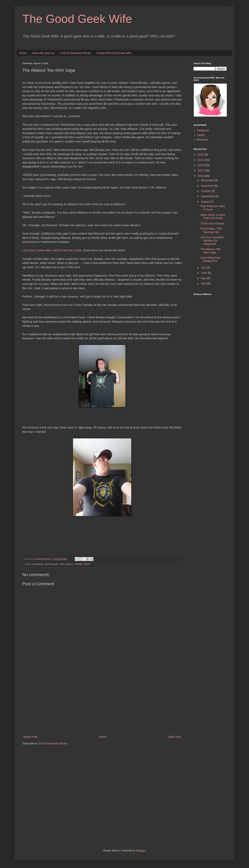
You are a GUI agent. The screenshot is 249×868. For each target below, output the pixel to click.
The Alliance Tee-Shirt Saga (211, 251)
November (208, 186)
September (208, 196)
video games (66, 564)
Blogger (141, 851)
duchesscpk (52, 564)
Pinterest (202, 140)
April (204, 284)
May (204, 278)
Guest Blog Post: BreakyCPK (211, 259)
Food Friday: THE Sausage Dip (211, 230)
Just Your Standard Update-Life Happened (212, 241)
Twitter (201, 135)
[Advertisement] (102, 702)
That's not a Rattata (212, 223)
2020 (201, 154)
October (206, 191)
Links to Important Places (76, 53)
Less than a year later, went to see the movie (52, 250)
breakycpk (38, 564)
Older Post (174, 737)
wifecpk (79, 564)
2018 (201, 165)
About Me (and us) (43, 53)
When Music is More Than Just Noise (213, 217)
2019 (201, 160)
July (204, 268)
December (208, 180)
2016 (201, 176)
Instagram (203, 130)
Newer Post (30, 737)
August (206, 202)
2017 (201, 170)
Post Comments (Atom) (53, 743)
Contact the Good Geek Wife (114, 53)
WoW (87, 564)
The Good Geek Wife (77, 19)
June (204, 273)
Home (23, 53)
